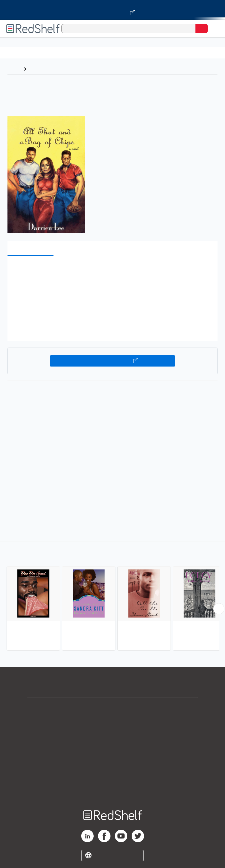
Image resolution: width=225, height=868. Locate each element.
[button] (112, 270)
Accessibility (113, 776)
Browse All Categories (32, 53)
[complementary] (112, 597)
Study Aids (84, 53)
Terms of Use (112, 749)
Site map (113, 790)
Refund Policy (113, 763)
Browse (38, 69)
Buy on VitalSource (113, 361)
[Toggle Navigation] (214, 29)
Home (14, 69)
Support (113, 722)
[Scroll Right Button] (219, 609)
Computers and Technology (178, 53)
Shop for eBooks (113, 708)
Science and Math (122, 53)
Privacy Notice (112, 735)
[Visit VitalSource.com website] (112, 10)
